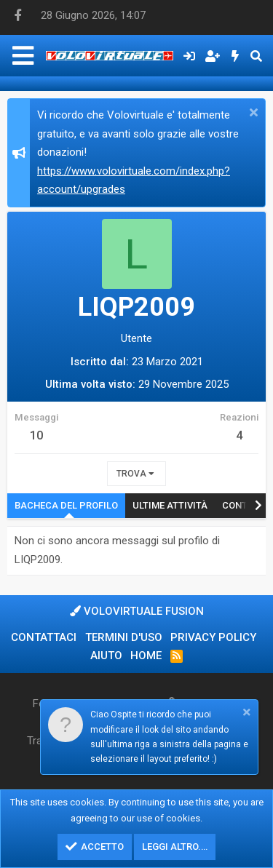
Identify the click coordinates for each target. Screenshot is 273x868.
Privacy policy (213, 637)
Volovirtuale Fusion (137, 611)
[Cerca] (256, 56)
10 (36, 435)
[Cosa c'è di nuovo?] (236, 56)
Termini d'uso (124, 637)
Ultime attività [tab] (170, 505)
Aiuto (106, 656)
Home (146, 656)
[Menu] (23, 56)
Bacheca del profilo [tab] (66, 505)
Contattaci (44, 637)
